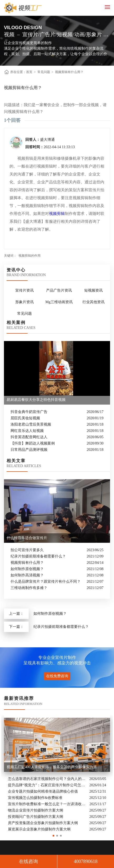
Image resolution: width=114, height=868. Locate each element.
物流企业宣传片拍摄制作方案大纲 (36, 810)
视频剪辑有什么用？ (69, 72)
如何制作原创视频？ (27, 569)
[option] (57, 774)
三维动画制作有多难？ (29, 588)
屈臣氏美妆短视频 (25, 418)
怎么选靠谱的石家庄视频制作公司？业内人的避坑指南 (47, 779)
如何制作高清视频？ (27, 575)
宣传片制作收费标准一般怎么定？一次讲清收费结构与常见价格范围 (47, 804)
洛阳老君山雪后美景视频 (31, 424)
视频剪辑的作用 (29, 256)
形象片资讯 (24, 302)
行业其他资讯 (93, 302)
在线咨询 (28, 861)
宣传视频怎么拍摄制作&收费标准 (35, 798)
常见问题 (44, 72)
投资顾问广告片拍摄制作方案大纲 (36, 817)
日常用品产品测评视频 (29, 450)
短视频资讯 (93, 290)
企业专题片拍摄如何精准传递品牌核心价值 (43, 791)
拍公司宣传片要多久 (27, 550)
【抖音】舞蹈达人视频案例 (33, 443)
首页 (29, 72)
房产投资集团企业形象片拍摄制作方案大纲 (43, 823)
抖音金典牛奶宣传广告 (29, 412)
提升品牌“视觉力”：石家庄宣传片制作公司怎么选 (47, 785)
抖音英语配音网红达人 (29, 437)
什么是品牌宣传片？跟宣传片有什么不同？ (46, 582)
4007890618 (86, 861)
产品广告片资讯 (59, 290)
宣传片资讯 (24, 290)
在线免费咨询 (57, 676)
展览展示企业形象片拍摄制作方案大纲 (39, 829)
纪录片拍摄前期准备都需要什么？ (38, 556)
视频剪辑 (57, 214)
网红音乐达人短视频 (27, 431)
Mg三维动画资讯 (59, 302)
